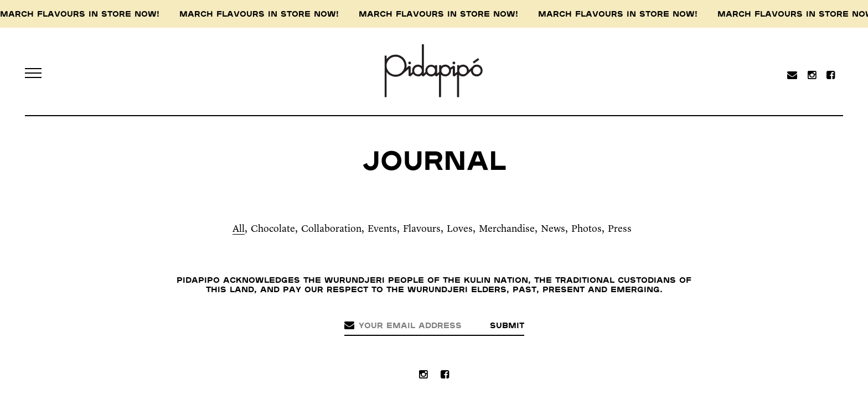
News (553, 229)
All (239, 229)
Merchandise (507, 229)
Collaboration (331, 229)
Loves (460, 229)
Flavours (422, 229)
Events (382, 229)
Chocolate (273, 229)
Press (620, 229)
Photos (587, 229)
